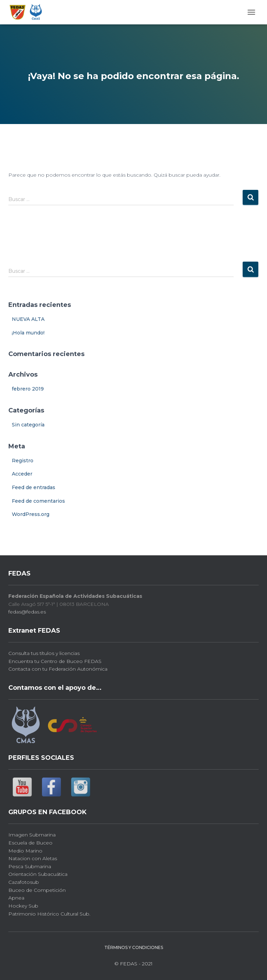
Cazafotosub (24, 882)
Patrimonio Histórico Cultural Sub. (49, 914)
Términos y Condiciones (134, 947)
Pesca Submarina (30, 866)
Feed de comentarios (38, 501)
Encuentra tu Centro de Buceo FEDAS (55, 661)
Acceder (22, 474)
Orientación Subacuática (38, 874)
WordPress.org (31, 514)
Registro (23, 461)
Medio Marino (25, 851)
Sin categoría (28, 425)
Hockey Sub (23, 906)
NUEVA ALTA (28, 319)
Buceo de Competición (37, 890)
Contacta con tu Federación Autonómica (58, 669)
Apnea (16, 898)
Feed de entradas (34, 487)
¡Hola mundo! (28, 333)
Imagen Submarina (32, 835)
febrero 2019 (28, 389)
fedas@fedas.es (27, 612)
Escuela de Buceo (30, 843)
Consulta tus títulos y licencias (44, 653)
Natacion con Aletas (33, 858)
